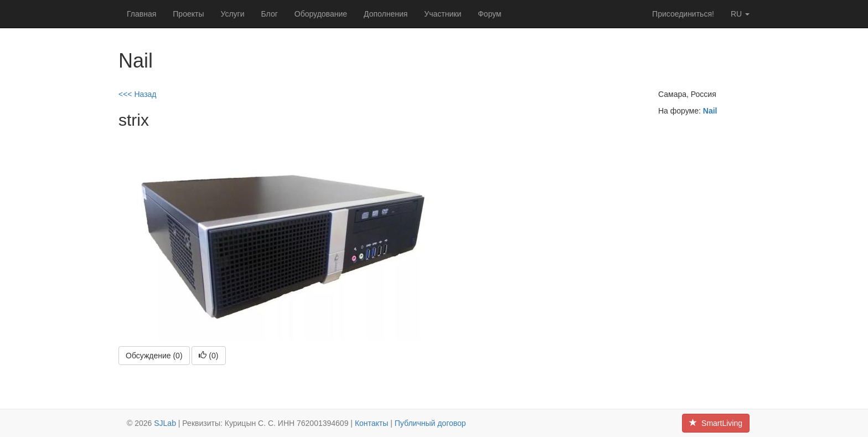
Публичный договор (430, 423)
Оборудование (321, 14)
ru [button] (740, 14)
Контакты (371, 423)
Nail (710, 111)
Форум (490, 14)
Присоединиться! (683, 14)
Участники (443, 14)
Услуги (232, 14)
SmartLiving (716, 423)
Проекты (188, 14)
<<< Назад (138, 94)
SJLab (165, 423)
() (208, 356)
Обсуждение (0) (154, 356)
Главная (141, 14)
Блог (270, 14)
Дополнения (386, 14)
